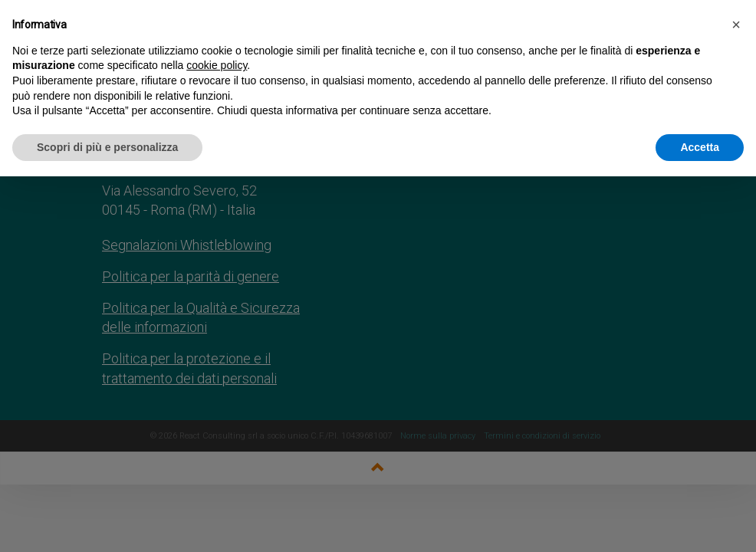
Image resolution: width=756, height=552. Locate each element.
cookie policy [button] (217, 65)
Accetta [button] (700, 147)
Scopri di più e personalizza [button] (107, 147)
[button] (736, 25)
